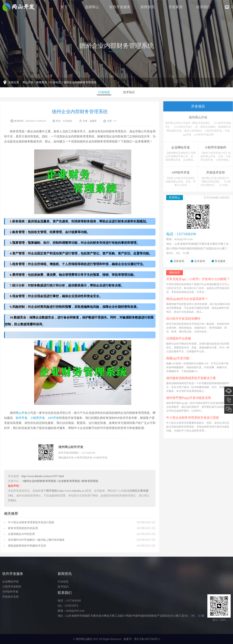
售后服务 (220, 261)
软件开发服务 (120, 7)
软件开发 (22, 418)
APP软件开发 (10, 592)
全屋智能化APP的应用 (21, 534)
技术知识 (129, 92)
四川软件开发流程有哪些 (183, 319)
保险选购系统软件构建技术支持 (27, 546)
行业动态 (55, 82)
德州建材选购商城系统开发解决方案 (191, 378)
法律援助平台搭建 (179, 338)
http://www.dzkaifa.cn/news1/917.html (43, 476)
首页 (64, 7)
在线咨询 (229, 391)
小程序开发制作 (12, 587)
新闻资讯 (148, 7)
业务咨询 (179, 261)
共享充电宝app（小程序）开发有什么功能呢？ (198, 279)
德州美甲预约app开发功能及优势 (189, 398)
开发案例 (176, 7)
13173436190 (229, 400)
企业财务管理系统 (69, 481)
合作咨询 (200, 261)
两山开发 (28, 82)
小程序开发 (38, 418)
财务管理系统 (90, 481)
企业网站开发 (10, 582)
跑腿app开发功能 (178, 358)
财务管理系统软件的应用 (23, 528)
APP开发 (53, 418)
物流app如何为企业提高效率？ (187, 299)
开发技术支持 (10, 597)
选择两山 (92, 7)
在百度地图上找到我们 (218, 198)
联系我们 (203, 7)
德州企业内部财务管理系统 (116, 46)
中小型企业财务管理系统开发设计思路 (31, 522)
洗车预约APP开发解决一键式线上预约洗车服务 (36, 540)
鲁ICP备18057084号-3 (147, 639)
